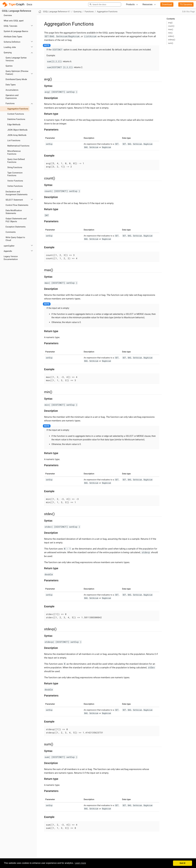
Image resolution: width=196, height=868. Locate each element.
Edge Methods (14, 125)
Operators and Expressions (12, 97)
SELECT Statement (14, 200)
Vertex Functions (15, 186)
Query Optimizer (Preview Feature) (17, 73)
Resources (147, 4)
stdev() (171, 36)
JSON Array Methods (17, 135)
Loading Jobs (10, 47)
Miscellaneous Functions (14, 153)
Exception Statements (16, 227)
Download (167, 4)
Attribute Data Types (13, 37)
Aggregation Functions (18, 109)
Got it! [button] (183, 863)
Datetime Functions (16, 119)
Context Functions (16, 114)
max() (171, 29)
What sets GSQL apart (14, 21)
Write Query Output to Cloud (15, 239)
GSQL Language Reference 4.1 (57, 12)
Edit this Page (189, 12)
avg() (170, 23)
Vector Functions (15, 181)
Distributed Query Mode (16, 79)
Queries (9, 66)
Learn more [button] (80, 863)
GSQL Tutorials (10, 26)
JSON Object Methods (17, 130)
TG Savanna (186, 4)
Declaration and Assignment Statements (17, 193)
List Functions (14, 140)
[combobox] (104, 4)
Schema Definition (12, 42)
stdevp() (172, 40)
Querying (8, 53)
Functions (10, 103)
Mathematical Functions (18, 146)
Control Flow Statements (17, 205)
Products (130, 4)
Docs (29, 4)
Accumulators (12, 90)
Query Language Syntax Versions (16, 59)
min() (170, 33)
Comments (11, 232)
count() (171, 26)
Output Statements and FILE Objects (16, 220)
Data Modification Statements (14, 212)
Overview (8, 15)
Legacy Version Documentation (11, 258)
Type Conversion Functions (15, 174)
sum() (171, 43)
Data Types (11, 85)
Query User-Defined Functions (16, 161)
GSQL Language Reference (17, 11)
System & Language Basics (16, 31)
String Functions (15, 167)
